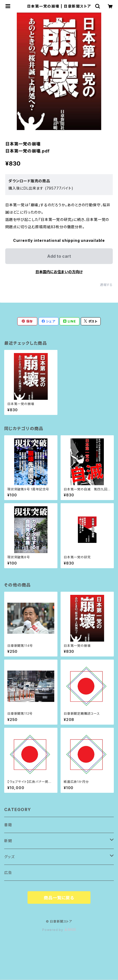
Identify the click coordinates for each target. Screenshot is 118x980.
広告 (8, 873)
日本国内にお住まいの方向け (59, 272)
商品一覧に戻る (59, 898)
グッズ (9, 857)
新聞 (8, 841)
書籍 (8, 825)
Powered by (59, 930)
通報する (106, 285)
